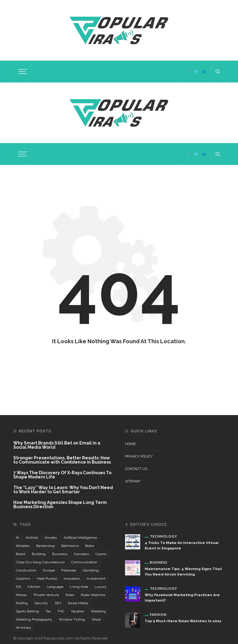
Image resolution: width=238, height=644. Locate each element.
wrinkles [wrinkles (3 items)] (23, 628)
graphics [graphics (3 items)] (23, 579)
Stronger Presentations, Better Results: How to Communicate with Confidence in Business (62, 460)
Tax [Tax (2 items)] (48, 611)
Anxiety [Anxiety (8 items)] (51, 538)
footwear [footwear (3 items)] (69, 570)
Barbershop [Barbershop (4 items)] (45, 546)
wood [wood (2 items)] (96, 619)
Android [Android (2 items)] (32, 538)
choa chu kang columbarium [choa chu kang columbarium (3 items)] (40, 562)
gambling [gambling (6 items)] (91, 570)
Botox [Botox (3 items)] (90, 546)
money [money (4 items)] (21, 595)
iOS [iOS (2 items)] (18, 587)
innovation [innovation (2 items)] (72, 579)
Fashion (158, 614)
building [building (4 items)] (39, 554)
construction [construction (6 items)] (26, 570)
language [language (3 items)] (55, 587)
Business (159, 562)
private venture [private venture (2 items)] (46, 595)
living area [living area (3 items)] (79, 587)
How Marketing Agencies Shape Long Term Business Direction (60, 505)
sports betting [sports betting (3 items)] (27, 611)
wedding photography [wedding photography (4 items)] (34, 619)
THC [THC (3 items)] (61, 611)
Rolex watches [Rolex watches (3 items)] (93, 595)
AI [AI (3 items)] (17, 538)
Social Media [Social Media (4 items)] (78, 603)
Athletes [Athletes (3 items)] (23, 546)
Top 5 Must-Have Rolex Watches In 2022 (183, 621)
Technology (164, 536)
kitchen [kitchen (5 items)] (34, 587)
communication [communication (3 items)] (84, 562)
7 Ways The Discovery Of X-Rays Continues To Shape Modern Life (62, 475)
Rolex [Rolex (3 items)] (70, 595)
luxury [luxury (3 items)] (101, 587)
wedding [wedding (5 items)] (98, 611)
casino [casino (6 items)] (101, 554)
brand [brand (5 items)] (21, 554)
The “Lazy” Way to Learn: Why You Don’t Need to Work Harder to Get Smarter (63, 490)
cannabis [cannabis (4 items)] (81, 554)
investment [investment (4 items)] (96, 579)
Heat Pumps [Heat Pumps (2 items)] (47, 579)
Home (130, 444)
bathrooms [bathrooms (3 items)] (70, 546)
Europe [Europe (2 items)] (49, 570)
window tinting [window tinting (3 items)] (72, 619)
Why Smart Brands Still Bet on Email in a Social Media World (57, 445)
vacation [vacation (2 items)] (78, 611)
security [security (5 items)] (41, 603)
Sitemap (133, 481)
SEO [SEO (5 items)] (58, 603)
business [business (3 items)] (60, 554)
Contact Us (136, 469)
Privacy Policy (139, 456)
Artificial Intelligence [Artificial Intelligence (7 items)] (80, 538)
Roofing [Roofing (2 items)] (22, 603)
